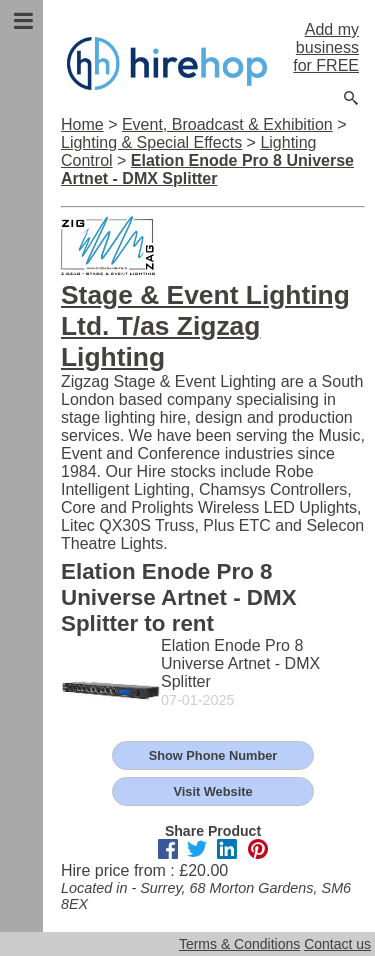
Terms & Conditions (239, 944)
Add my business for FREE (326, 47)
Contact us (337, 944)
